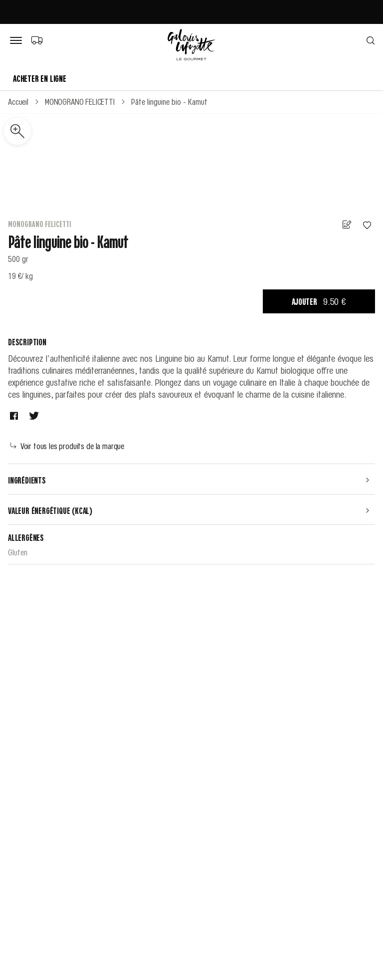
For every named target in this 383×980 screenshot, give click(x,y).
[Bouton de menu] (18, 41)
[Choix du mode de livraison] (37, 40)
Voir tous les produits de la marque (67, 446)
